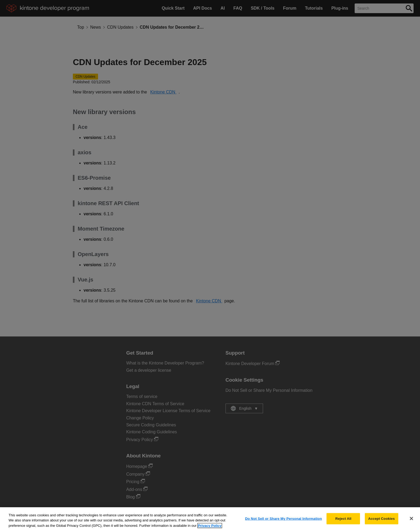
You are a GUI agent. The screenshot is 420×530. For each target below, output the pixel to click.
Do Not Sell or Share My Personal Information (284, 522)
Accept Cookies (381, 522)
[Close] (411, 521)
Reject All (343, 522)
